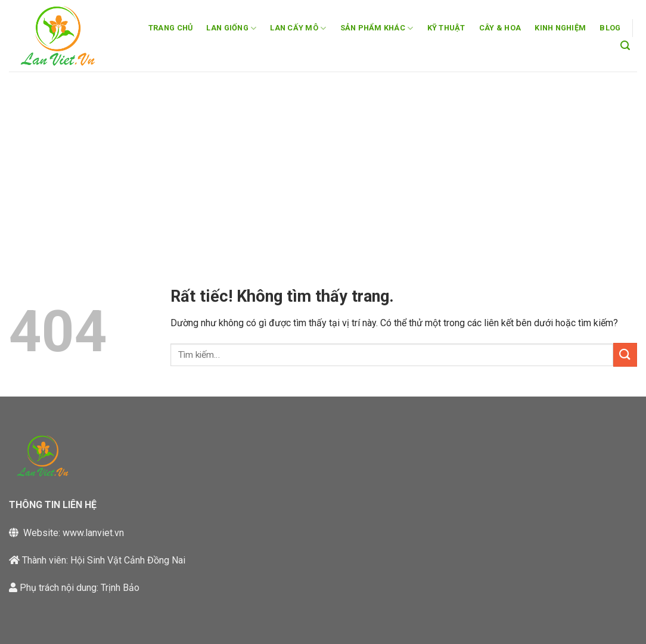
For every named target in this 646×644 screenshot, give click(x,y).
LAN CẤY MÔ (298, 28)
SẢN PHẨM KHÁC (377, 28)
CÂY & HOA (500, 28)
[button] (625, 46)
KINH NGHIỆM (560, 28)
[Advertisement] (323, 161)
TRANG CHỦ (170, 28)
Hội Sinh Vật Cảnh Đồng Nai (128, 560)
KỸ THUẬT (446, 28)
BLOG (610, 28)
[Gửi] (625, 354)
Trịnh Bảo (120, 588)
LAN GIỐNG (231, 28)
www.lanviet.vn (93, 533)
